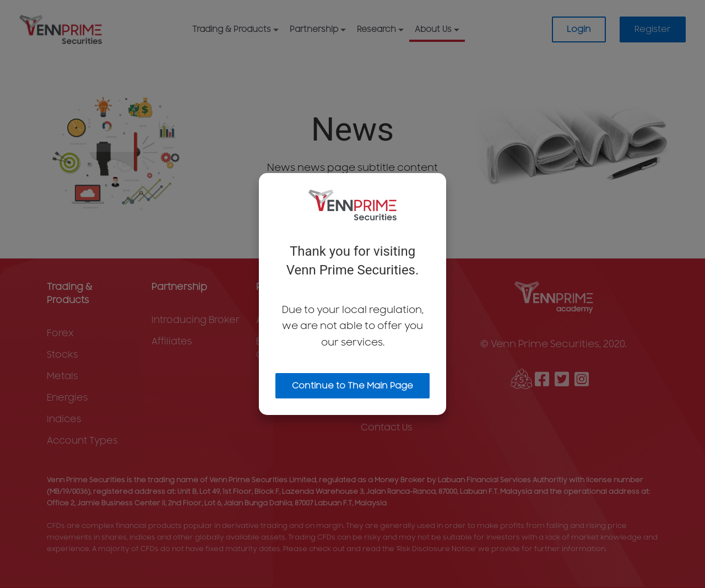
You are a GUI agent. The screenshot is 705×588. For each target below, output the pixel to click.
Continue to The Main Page (352, 386)
